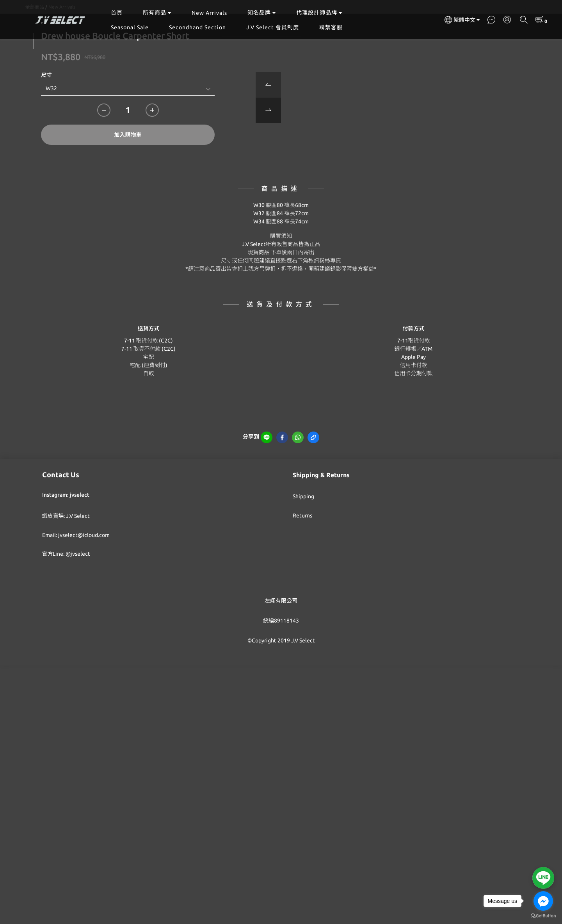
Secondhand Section (197, 27)
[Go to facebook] (543, 901)
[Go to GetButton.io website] (543, 916)
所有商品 (157, 12)
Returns (302, 555)
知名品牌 (262, 12)
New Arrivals (209, 13)
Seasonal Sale (130, 27)
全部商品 (35, 46)
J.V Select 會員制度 (273, 27)
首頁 (117, 13)
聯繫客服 (331, 27)
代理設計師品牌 (319, 12)
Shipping (303, 535)
